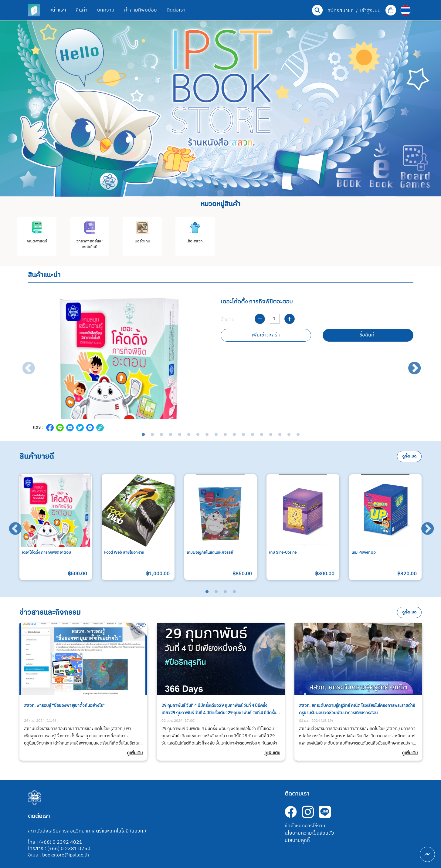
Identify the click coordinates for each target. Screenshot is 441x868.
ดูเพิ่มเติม (135, 753)
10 (225, 435)
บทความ (106, 10)
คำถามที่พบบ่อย (141, 10)
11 (234, 435)
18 (298, 435)
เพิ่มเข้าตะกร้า (266, 335)
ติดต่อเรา (176, 10)
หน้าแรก (58, 10)
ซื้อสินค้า (368, 335)
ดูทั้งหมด (409, 456)
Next (410, 364)
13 (253, 435)
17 (289, 435)
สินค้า (82, 10)
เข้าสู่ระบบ (370, 11)
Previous (24, 364)
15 (271, 435)
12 (243, 435)
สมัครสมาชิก (341, 11)
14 (262, 435)
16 (280, 435)
